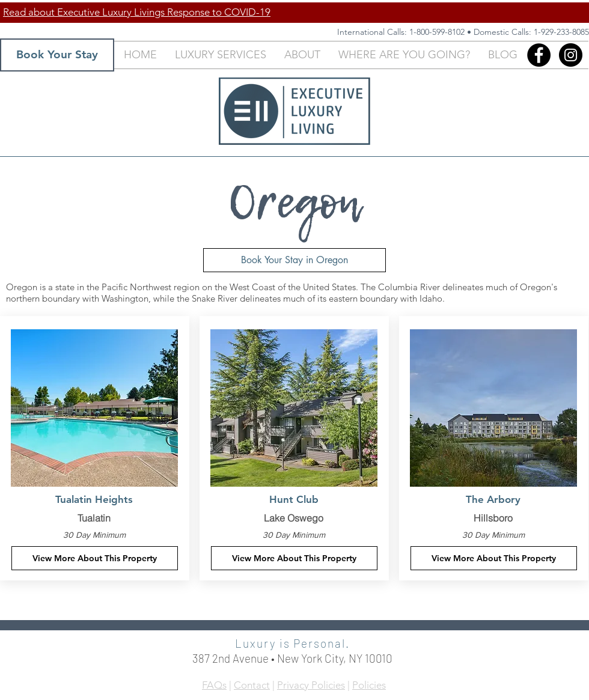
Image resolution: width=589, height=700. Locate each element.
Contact (252, 685)
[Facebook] (539, 55)
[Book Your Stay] (57, 55)
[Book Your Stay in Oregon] (294, 260)
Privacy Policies (311, 685)
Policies (369, 685)
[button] (221, 55)
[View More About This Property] (95, 558)
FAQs (214, 685)
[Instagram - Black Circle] (571, 55)
